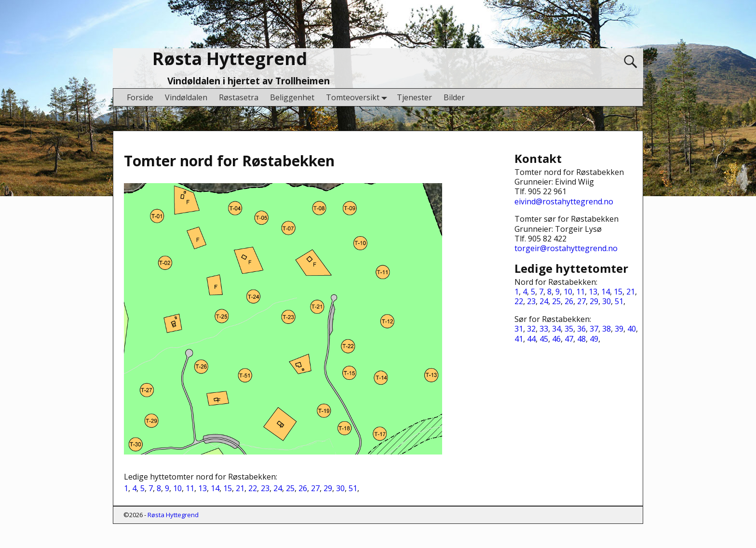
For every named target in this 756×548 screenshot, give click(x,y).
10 (177, 488)
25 (290, 488)
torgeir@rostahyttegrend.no (566, 248)
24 (278, 488)
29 (328, 488)
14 (215, 488)
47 (569, 339)
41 (519, 339)
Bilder (454, 97)
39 (619, 329)
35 (569, 329)
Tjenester (414, 97)
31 (519, 329)
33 (544, 329)
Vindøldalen (186, 97)
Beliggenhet (292, 97)
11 (190, 488)
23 (265, 488)
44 (531, 339)
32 (531, 329)
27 (315, 488)
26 (303, 488)
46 (556, 339)
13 (202, 488)
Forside (140, 97)
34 (556, 329)
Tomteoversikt (358, 97)
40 (632, 329)
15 (228, 488)
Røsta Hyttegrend (230, 59)
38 (607, 329)
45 (544, 339)
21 (240, 488)
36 (581, 329)
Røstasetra (239, 97)
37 (594, 329)
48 (581, 339)
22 (253, 488)
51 (353, 488)
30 (340, 488)
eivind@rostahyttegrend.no (564, 201)
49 (594, 339)
